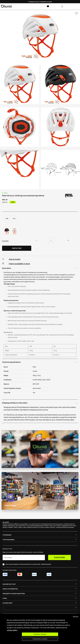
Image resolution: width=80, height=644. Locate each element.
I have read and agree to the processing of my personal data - (28, 564)
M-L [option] (14, 219)
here (25, 410)
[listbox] (40, 219)
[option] (7, 231)
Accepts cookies (40, 634)
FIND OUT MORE (10, 464)
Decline (76, 617)
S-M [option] (7, 219)
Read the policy (46, 564)
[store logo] (21, 6)
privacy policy (12, 630)
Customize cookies (40, 639)
